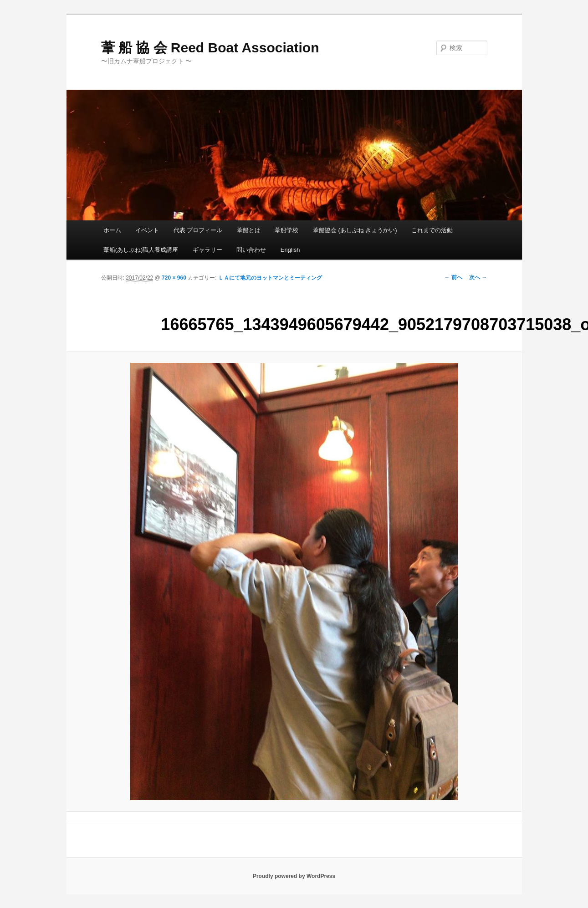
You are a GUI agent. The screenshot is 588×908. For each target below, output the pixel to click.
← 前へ (453, 277)
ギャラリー (207, 250)
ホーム (112, 230)
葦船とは (249, 230)
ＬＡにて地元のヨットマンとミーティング (270, 278)
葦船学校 (286, 230)
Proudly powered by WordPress (294, 876)
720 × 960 (174, 278)
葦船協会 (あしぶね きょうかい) (355, 230)
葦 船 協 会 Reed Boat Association (210, 48)
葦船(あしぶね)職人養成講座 (141, 250)
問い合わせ (251, 250)
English (290, 250)
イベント (147, 230)
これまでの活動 (432, 230)
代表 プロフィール (198, 230)
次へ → (478, 277)
